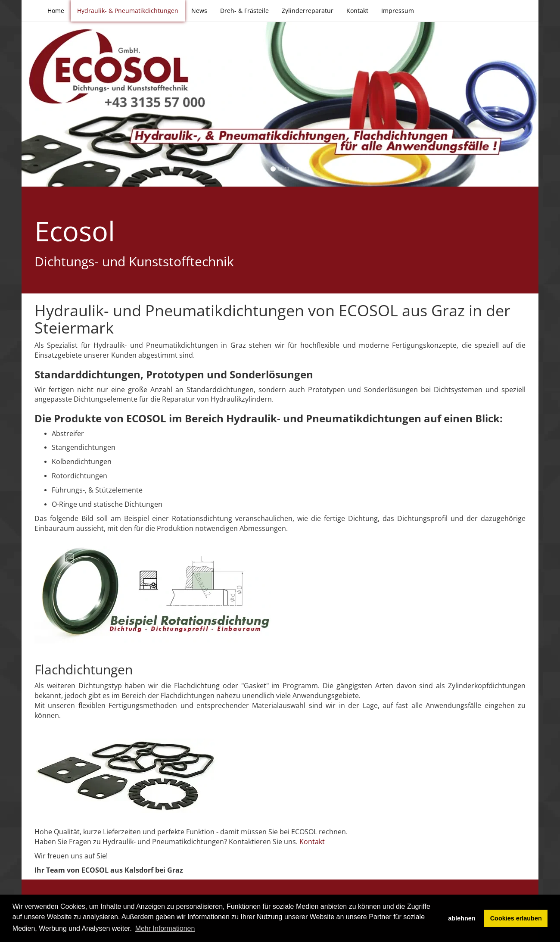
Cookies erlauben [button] (516, 918)
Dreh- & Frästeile (244, 11)
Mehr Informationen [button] (165, 928)
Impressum (398, 11)
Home (56, 11)
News (199, 11)
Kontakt (357, 11)
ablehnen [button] (462, 918)
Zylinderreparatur (308, 11)
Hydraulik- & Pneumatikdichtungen (128, 11)
